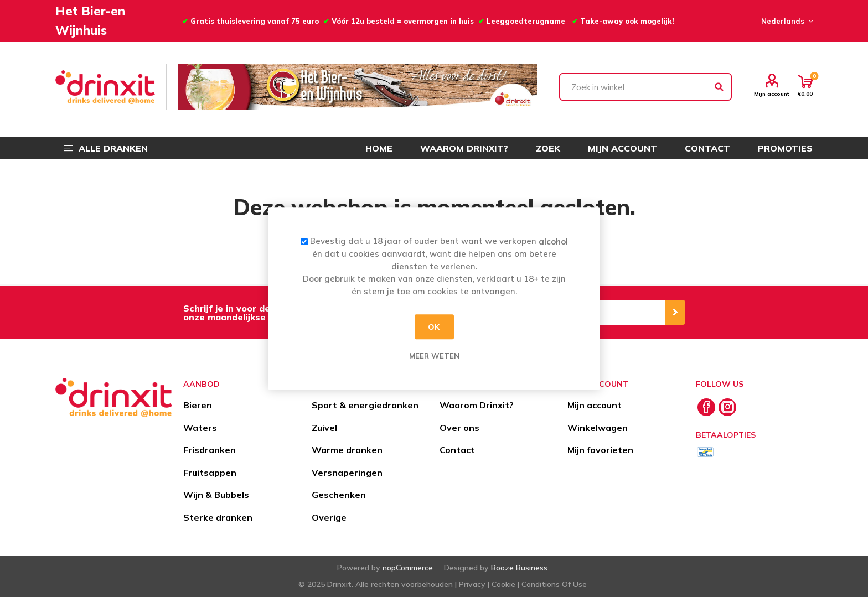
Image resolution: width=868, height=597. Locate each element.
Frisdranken (210, 450)
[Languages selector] (786, 21)
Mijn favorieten (600, 450)
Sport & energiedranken (365, 405)
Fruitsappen (210, 473)
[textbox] (645, 87)
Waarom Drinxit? (477, 405)
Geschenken (339, 495)
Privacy (472, 584)
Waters (200, 428)
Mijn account (772, 94)
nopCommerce (408, 568)
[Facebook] (706, 407)
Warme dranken (347, 450)
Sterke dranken (218, 517)
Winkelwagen (598, 428)
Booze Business (519, 568)
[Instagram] (727, 407)
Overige (329, 517)
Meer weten (434, 356)
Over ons (459, 428)
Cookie (503, 584)
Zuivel (324, 428)
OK (434, 327)
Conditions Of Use (554, 584)
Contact (457, 450)
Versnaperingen (347, 473)
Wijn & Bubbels (216, 495)
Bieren (198, 405)
